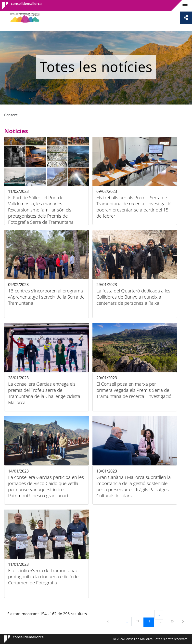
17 (139, 621)
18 (150, 621)
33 (174, 621)
